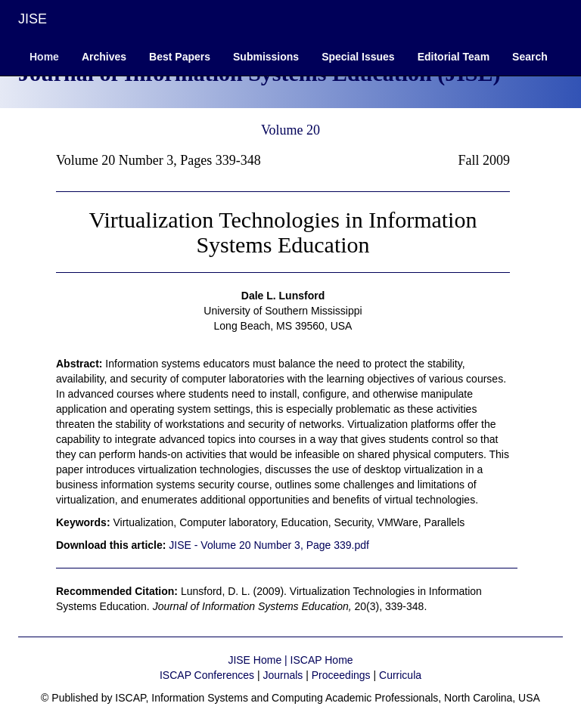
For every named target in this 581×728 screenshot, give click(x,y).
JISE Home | (259, 660)
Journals (283, 675)
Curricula (400, 675)
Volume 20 (290, 130)
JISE (33, 19)
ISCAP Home (322, 660)
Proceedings (341, 675)
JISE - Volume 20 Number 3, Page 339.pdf (269, 545)
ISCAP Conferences (207, 675)
